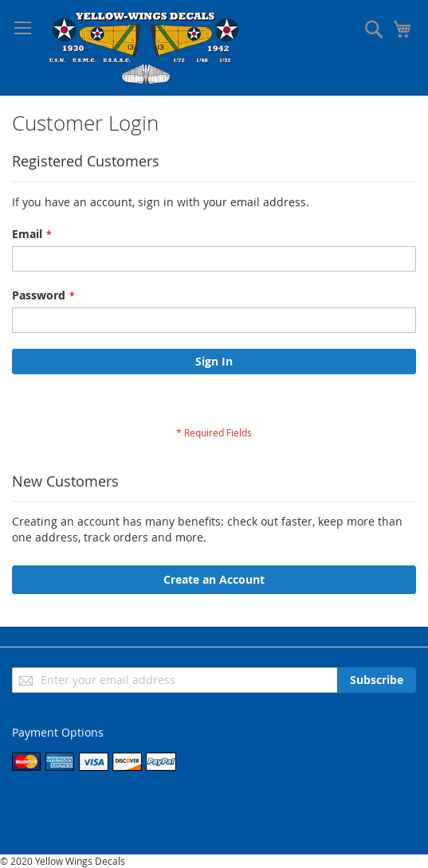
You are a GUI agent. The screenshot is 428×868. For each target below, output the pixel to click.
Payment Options (58, 732)
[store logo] (145, 48)
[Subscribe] (377, 680)
